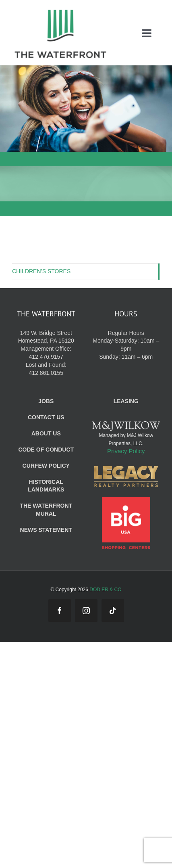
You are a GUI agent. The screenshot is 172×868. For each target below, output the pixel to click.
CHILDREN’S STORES (41, 271)
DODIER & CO (105, 590)
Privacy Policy (126, 451)
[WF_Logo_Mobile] (60, 12)
